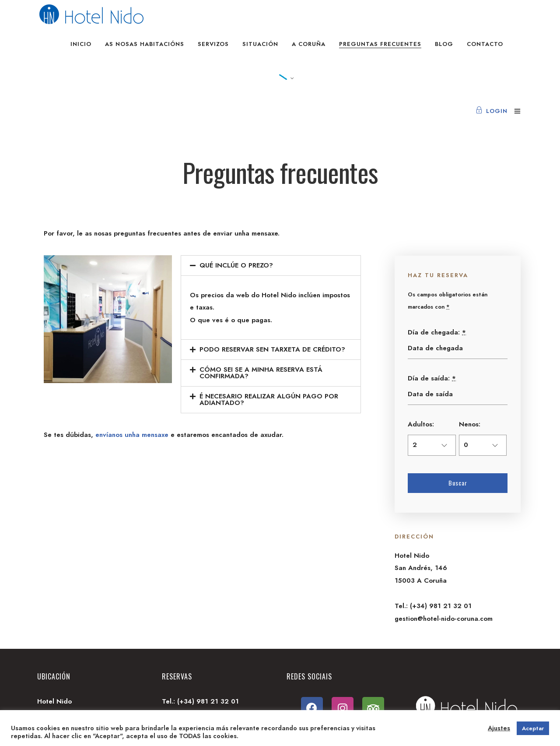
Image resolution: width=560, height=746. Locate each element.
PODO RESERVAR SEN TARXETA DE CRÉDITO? (272, 349)
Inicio (81, 44)
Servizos (213, 44)
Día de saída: (432, 378)
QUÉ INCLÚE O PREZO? (236, 265)
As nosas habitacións (145, 44)
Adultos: (421, 424)
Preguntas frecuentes (380, 44)
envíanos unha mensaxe (132, 435)
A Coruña (309, 44)
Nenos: (470, 424)
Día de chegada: (437, 332)
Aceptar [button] (533, 728)
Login (492, 111)
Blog (444, 44)
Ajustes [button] (499, 728)
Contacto (485, 44)
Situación (260, 44)
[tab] (271, 266)
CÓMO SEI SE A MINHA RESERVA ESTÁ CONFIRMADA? (261, 373)
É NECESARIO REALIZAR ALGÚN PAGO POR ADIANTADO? (269, 399)
